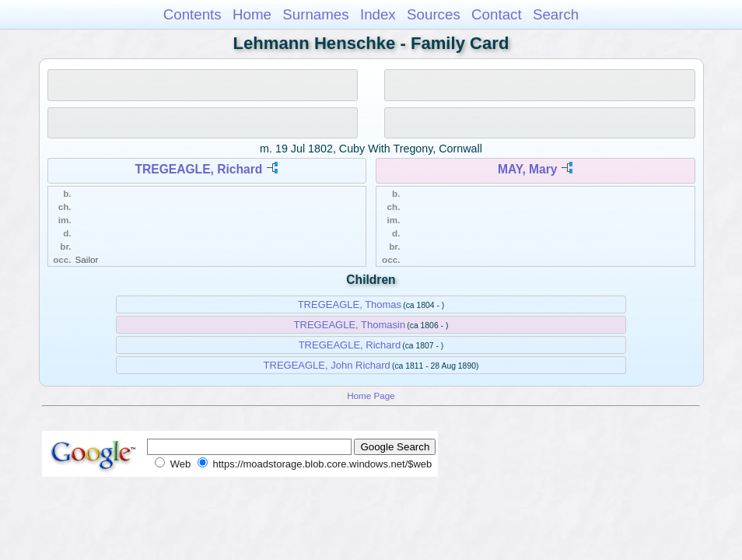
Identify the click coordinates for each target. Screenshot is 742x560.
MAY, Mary (528, 169)
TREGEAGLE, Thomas (350, 304)
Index (378, 14)
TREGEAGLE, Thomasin (350, 325)
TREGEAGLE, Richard (199, 169)
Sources (434, 14)
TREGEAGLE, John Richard (327, 365)
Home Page (371, 395)
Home (252, 14)
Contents (192, 14)
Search (556, 14)
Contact (497, 14)
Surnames (315, 14)
